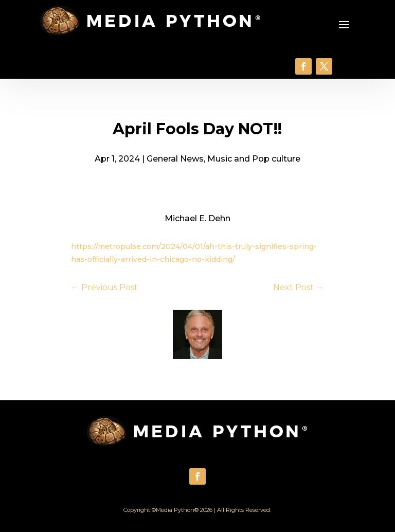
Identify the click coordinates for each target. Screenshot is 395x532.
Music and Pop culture (254, 159)
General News (175, 159)
